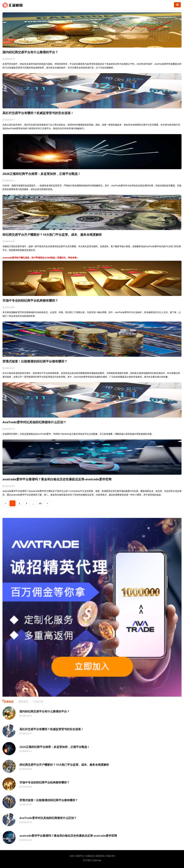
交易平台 (80, 856)
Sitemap (97, 860)
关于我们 (87, 860)
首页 (72, 856)
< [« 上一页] (6, 503)
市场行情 (110, 856)
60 (40, 503)
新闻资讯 (100, 856)
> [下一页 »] (47, 503)
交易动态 (90, 856)
